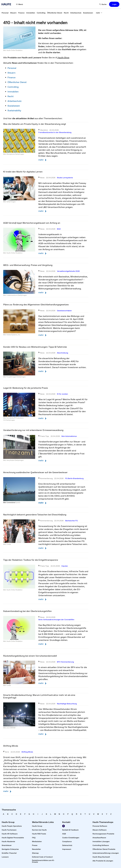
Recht (11, 96)
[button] (114, 4)
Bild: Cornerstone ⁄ (10, 502)
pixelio (18, 502)
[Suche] (103, 4)
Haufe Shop (62, 58)
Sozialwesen (14, 106)
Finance (11, 77)
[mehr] (99, 13)
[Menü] (20, 4)
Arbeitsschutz (15, 101)
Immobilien (13, 92)
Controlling (13, 87)
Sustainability (14, 110)
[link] (5, 13)
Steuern (11, 73)
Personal (12, 68)
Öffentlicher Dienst (17, 82)
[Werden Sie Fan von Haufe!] (64, 826)
